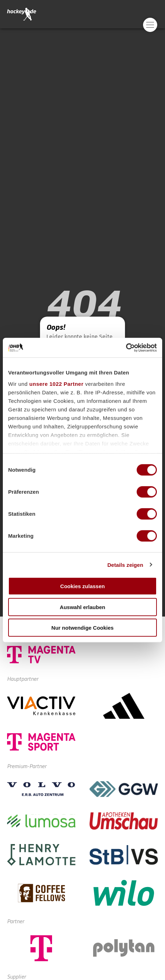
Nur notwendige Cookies (82, 628)
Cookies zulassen (82, 586)
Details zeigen (125, 565)
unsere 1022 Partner (56, 384)
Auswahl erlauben (82, 607)
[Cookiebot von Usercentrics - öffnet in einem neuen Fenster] (126, 347)
